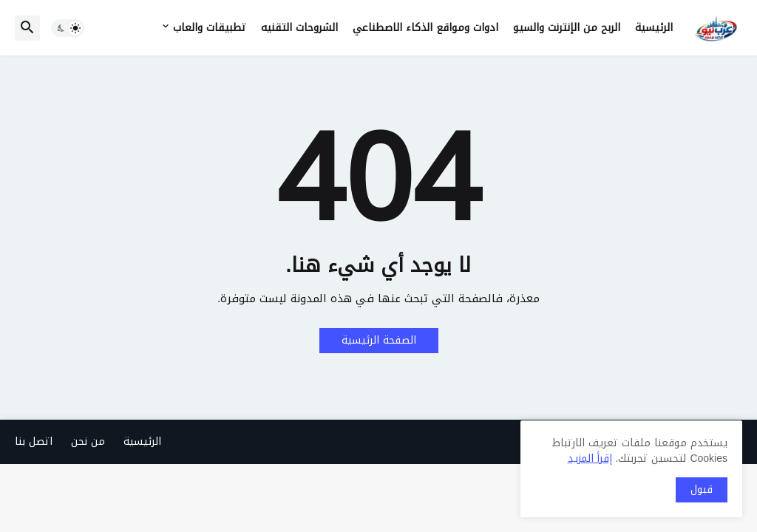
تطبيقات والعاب (210, 28)
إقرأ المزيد (590, 458)
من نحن (88, 441)
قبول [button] (702, 490)
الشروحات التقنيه (299, 28)
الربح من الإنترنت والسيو (567, 28)
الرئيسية (654, 28)
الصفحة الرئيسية (379, 340)
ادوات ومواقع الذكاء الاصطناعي (425, 28)
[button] (68, 28)
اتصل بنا (34, 441)
